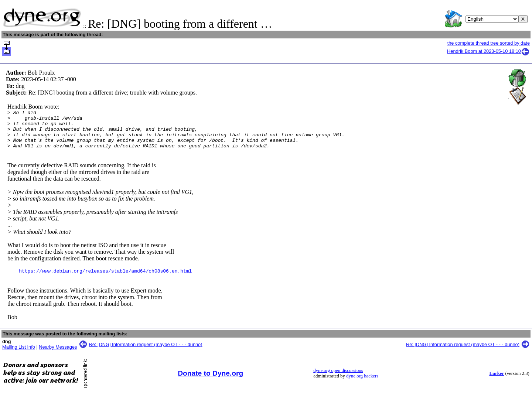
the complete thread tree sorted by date (489, 43)
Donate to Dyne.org (210, 382)
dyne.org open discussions (338, 379)
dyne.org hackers (362, 385)
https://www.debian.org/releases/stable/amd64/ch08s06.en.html (105, 280)
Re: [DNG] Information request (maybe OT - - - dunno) (146, 353)
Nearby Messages (58, 356)
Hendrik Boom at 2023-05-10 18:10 (488, 51)
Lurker (497, 382)
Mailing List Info (19, 356)
